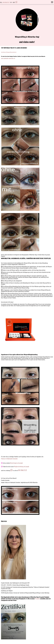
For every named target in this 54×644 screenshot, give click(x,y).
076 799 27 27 (6, 2)
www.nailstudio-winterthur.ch (8, 58)
